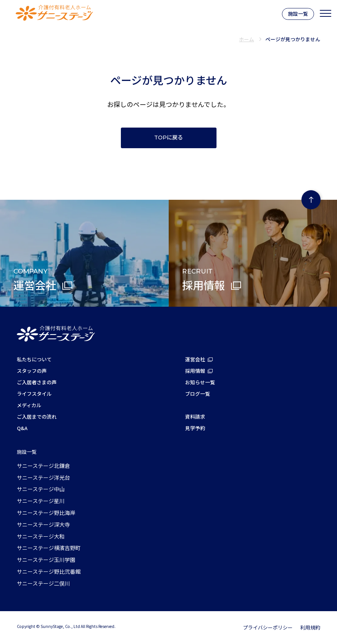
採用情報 (195, 371)
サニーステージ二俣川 (43, 583)
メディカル (29, 405)
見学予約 (195, 428)
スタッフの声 (32, 371)
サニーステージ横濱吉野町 (49, 548)
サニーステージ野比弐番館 (49, 571)
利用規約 (310, 627)
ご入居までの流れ (37, 417)
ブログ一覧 (198, 394)
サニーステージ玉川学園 (46, 560)
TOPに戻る (168, 138)
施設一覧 (298, 14)
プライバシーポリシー (268, 627)
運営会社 (195, 359)
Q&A (22, 428)
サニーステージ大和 (41, 536)
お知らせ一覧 (200, 382)
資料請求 (195, 417)
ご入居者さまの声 (37, 382)
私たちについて (34, 359)
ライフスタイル (34, 394)
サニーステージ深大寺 (43, 524)
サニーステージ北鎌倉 (43, 466)
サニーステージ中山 (41, 489)
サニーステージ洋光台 (43, 477)
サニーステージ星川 (41, 501)
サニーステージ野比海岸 (46, 513)
